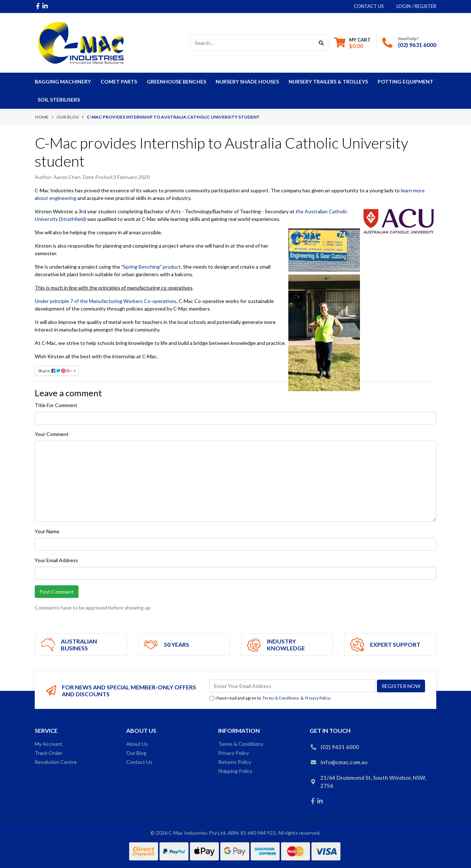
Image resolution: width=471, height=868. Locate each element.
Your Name (47, 531)
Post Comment (57, 592)
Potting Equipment (406, 82)
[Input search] (252, 43)
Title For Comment (56, 405)
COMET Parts (119, 82)
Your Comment (52, 434)
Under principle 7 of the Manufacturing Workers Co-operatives (106, 301)
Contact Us (139, 762)
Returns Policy (235, 762)
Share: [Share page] (55, 371)
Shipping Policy (235, 771)
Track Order (48, 753)
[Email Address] (292, 686)
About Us (137, 744)
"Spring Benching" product (151, 267)
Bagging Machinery (63, 82)
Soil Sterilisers (59, 100)
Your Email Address (56, 560)
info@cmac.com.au (344, 762)
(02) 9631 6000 (417, 45)
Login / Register (416, 6)
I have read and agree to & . (270, 698)
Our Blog (136, 753)
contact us (369, 6)
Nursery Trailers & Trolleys (328, 82)
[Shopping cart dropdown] (352, 43)
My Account (48, 744)
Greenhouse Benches (177, 82)
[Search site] (321, 43)
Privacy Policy (318, 698)
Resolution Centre (56, 762)
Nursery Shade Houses (247, 82)
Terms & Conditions (281, 698)
